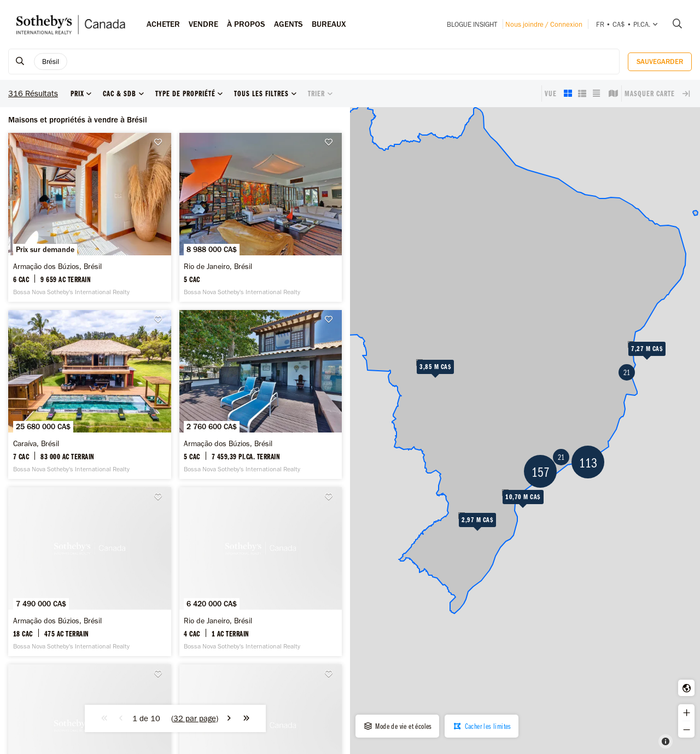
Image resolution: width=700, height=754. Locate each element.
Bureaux (329, 24)
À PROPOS (246, 24)
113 (588, 462)
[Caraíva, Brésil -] (90, 394)
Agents (288, 24)
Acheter (163, 24)
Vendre (203, 24)
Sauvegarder (660, 62)
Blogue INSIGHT (472, 24)
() (195, 718)
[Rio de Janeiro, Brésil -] (261, 217)
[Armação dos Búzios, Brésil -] (90, 217)
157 (541, 472)
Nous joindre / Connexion (544, 24)
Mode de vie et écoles (397, 726)
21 (627, 372)
